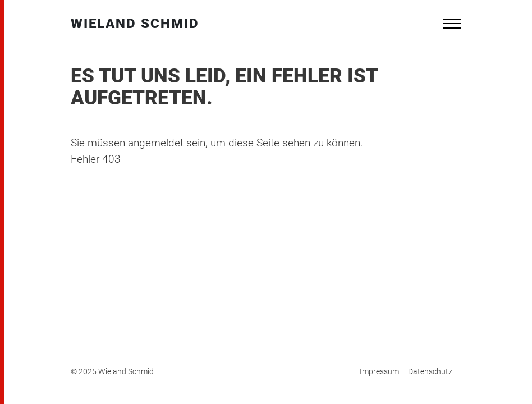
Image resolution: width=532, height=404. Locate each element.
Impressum (379, 371)
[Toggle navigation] (452, 24)
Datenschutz (430, 371)
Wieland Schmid (135, 24)
